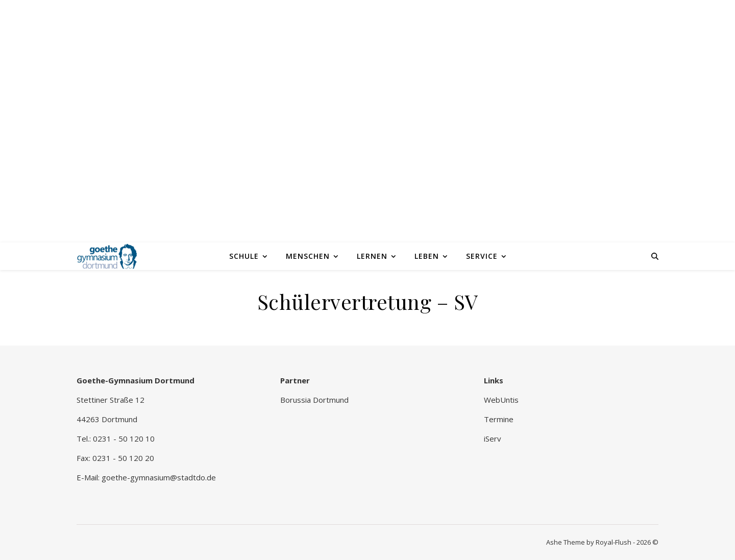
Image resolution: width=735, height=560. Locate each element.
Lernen (372, 256)
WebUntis (501, 400)
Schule (244, 256)
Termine (499, 419)
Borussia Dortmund (314, 400)
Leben (427, 256)
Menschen (308, 256)
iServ (493, 439)
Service (482, 256)
